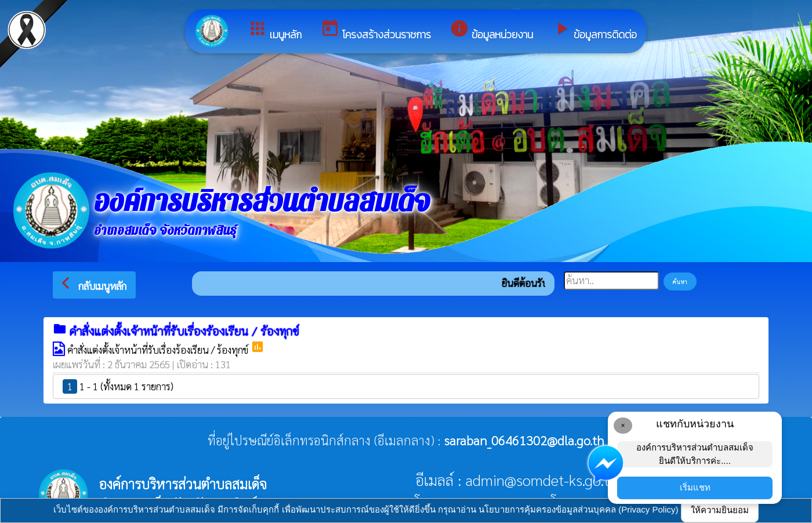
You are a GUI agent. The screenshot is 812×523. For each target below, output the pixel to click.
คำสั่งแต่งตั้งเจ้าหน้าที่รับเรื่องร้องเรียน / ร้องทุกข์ (159, 350)
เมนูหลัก (275, 30)
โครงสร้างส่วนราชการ (376, 30)
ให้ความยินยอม (720, 510)
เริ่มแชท (695, 487)
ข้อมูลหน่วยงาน (491, 30)
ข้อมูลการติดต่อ (594, 30)
